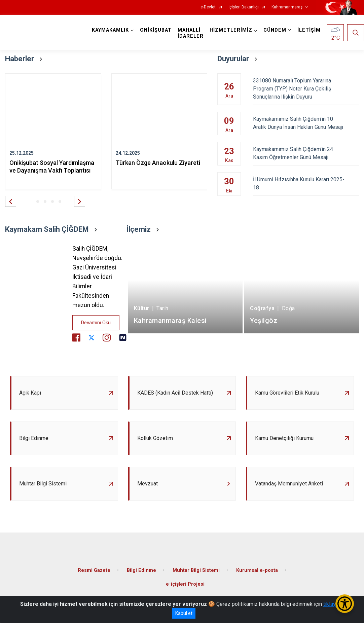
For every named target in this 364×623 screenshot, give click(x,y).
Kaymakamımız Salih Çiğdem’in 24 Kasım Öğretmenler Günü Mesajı (306, 153)
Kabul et (184, 613)
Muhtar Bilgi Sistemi (196, 570)
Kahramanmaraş (287, 7)
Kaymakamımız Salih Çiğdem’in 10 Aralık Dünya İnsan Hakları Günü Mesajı (306, 123)
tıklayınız (334, 604)
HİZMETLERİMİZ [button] (231, 30)
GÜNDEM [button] (275, 30)
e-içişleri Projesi (185, 584)
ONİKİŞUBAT (156, 30)
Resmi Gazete (94, 570)
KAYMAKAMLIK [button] (110, 30)
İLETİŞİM (309, 30)
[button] (11, 201)
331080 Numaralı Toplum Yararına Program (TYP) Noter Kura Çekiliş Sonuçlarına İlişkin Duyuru (306, 89)
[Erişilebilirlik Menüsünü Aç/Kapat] (345, 604)
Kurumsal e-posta (257, 570)
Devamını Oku (96, 323)
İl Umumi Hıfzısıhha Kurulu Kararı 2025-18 (306, 184)
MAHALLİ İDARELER (191, 33)
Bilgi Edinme (141, 570)
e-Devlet (208, 7)
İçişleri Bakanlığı (244, 7)
